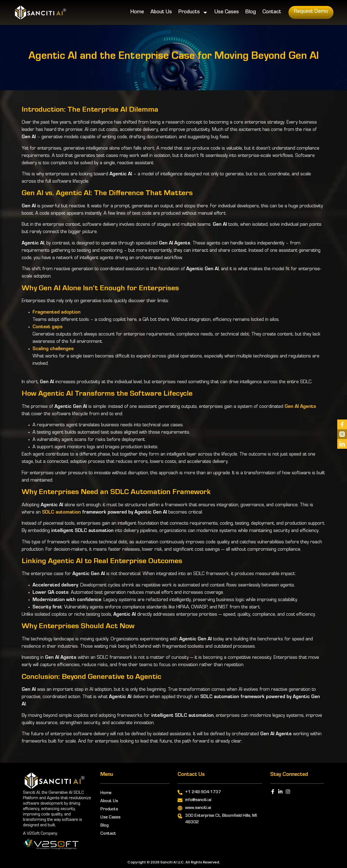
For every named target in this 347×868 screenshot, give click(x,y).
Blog (251, 12)
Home (137, 12)
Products (193, 12)
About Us (161, 12)
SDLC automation (61, 513)
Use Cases (227, 12)
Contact (272, 12)
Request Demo (311, 12)
